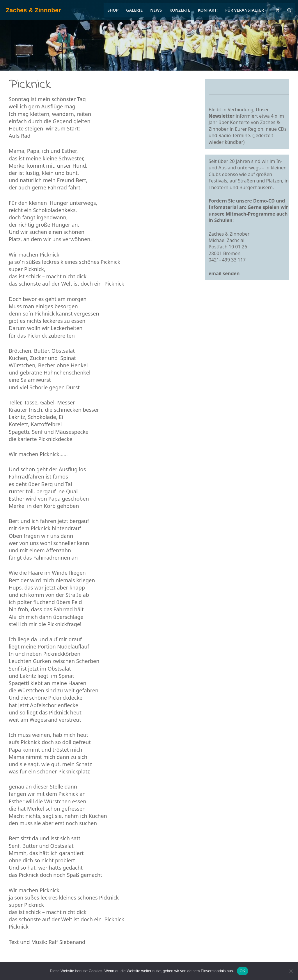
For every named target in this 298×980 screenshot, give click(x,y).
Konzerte (180, 10)
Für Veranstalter (247, 10)
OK (243, 971)
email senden (224, 273)
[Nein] (291, 971)
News (156, 10)
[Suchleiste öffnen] (289, 10)
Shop (113, 10)
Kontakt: (208, 10)
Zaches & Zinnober (33, 10)
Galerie (134, 10)
